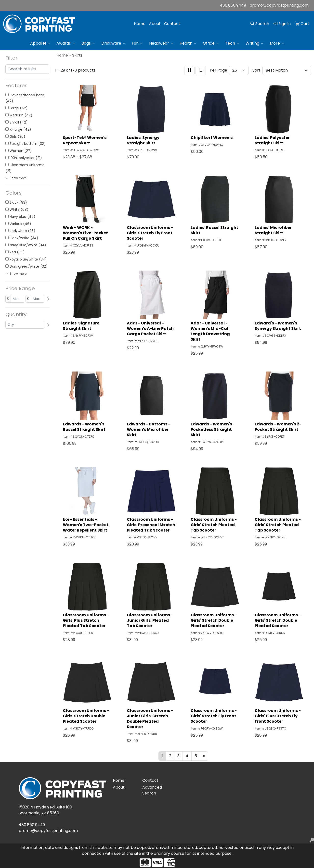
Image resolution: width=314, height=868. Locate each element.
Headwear (161, 43)
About (155, 24)
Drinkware (113, 43)
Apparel (40, 43)
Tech (232, 43)
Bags (88, 43)
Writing (255, 43)
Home (140, 24)
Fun (137, 43)
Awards (66, 43)
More (277, 43)
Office (211, 43)
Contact (172, 24)
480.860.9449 (233, 5)
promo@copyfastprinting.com (279, 5)
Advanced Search (152, 790)
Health (188, 43)
